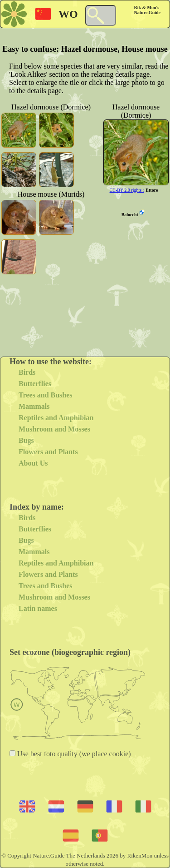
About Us (33, 463)
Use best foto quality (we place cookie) (73, 754)
